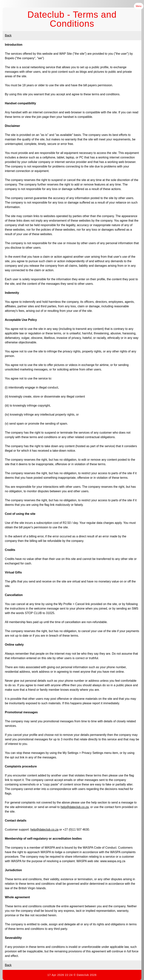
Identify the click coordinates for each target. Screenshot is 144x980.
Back (8, 35)
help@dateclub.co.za (75, 807)
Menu (139, 6)
